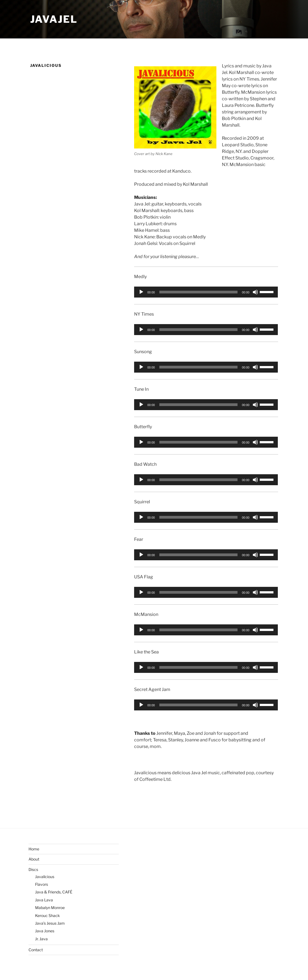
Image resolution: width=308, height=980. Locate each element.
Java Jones (45, 931)
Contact (36, 950)
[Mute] (255, 292)
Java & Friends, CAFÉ (54, 892)
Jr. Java (41, 939)
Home (34, 849)
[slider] (198, 292)
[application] (206, 292)
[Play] (141, 292)
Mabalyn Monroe (50, 908)
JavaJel (54, 19)
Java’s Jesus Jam (50, 923)
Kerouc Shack (47, 915)
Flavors (42, 884)
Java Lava (44, 900)
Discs (33, 869)
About (34, 859)
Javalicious (45, 877)
